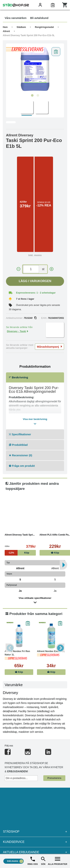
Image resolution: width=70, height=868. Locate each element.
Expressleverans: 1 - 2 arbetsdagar (36, 293)
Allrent (6, 31)
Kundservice (35, 842)
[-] (18, 269)
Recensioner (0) (21, 455)
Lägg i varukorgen (35, 281)
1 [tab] (32, 96)
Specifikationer (20, 434)
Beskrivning (18, 377)
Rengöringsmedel (44, 27)
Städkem (21, 27)
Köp (19, 672)
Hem (5, 27)
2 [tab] (38, 96)
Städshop (35, 832)
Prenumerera (54, 778)
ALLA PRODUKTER (58, 861)
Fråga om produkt (22, 466)
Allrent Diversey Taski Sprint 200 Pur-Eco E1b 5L (29, 35)
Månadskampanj (49, 347)
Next (60, 648)
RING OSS (33, 861)
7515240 (30, 318)
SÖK (43, 861)
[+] (52, 269)
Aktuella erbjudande (35, 852)
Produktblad (18, 445)
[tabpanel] (35, 69)
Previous (10, 648)
